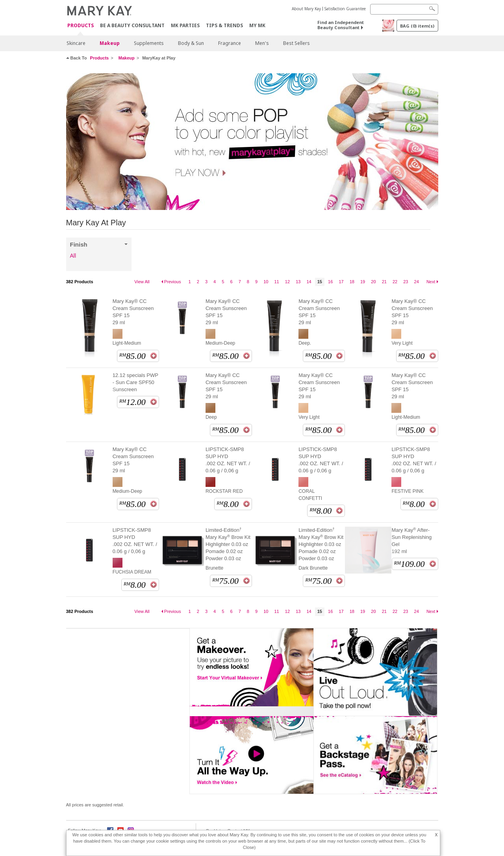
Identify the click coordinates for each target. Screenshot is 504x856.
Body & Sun (191, 43)
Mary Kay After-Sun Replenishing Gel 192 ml (411, 540)
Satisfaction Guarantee (345, 9)
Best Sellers (296, 43)
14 (309, 282)
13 (298, 282)
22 (395, 282)
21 (384, 282)
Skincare (76, 43)
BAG (417, 26)
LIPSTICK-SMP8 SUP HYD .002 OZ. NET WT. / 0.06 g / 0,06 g (228, 460)
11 (277, 282)
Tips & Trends (224, 25)
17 (341, 282)
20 (373, 282)
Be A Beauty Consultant (132, 25)
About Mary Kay (306, 9)
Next (431, 282)
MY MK (257, 25)
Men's (262, 43)
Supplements (149, 43)
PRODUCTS (81, 26)
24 (417, 282)
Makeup (110, 43)
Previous (173, 282)
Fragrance (230, 43)
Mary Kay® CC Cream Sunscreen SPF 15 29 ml (133, 312)
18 (352, 282)
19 (363, 282)
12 (287, 282)
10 (266, 282)
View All (142, 282)
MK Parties (185, 25)
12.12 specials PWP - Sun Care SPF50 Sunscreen (135, 382)
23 (406, 282)
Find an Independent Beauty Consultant (341, 25)
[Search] (404, 9)
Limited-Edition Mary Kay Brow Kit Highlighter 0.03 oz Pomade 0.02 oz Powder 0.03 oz (228, 544)
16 (330, 282)
